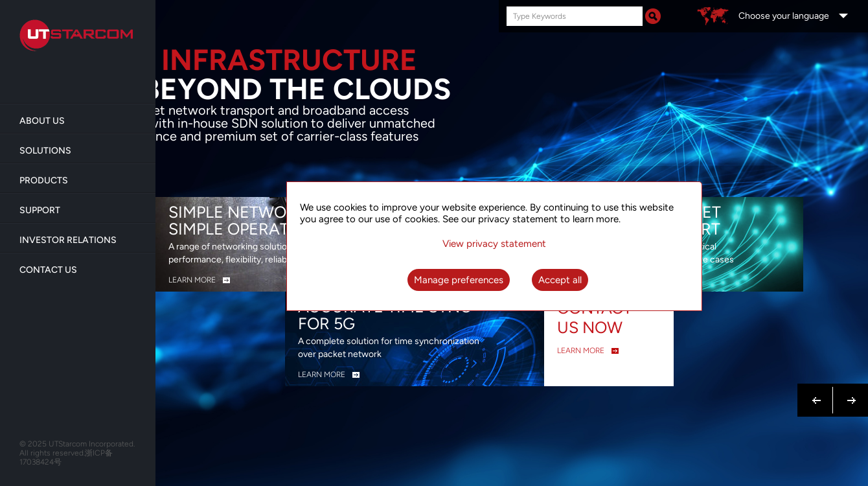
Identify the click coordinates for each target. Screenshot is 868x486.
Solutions (45, 151)
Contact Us (48, 270)
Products (44, 180)
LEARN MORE (192, 280)
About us (42, 121)
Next (849, 393)
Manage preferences (459, 280)
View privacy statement (494, 244)
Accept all (560, 280)
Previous (817, 393)
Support (40, 210)
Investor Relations (68, 240)
